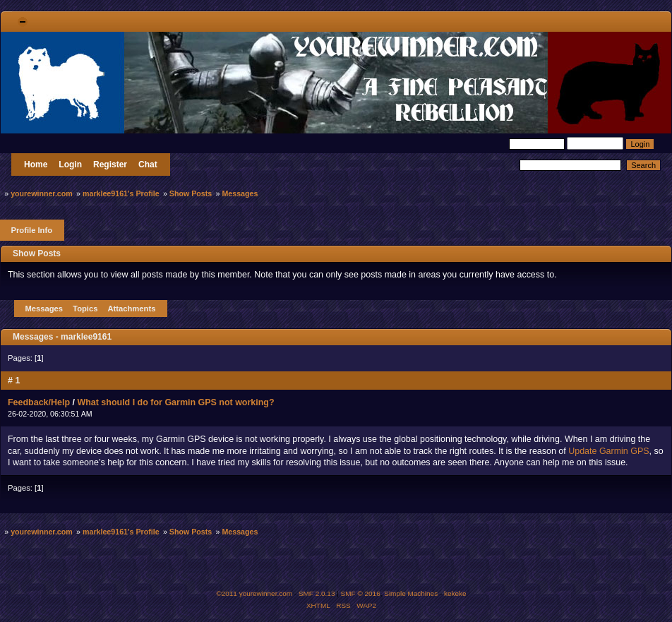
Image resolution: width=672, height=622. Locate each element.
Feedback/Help (39, 402)
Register (110, 165)
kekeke (455, 593)
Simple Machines (411, 593)
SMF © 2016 (361, 593)
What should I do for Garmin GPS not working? (175, 402)
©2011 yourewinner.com (254, 593)
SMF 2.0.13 (317, 593)
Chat (148, 165)
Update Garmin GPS (608, 451)
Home (36, 165)
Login (70, 165)
